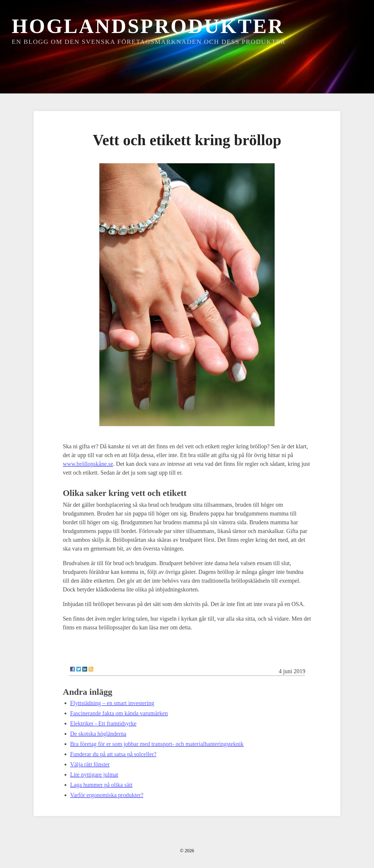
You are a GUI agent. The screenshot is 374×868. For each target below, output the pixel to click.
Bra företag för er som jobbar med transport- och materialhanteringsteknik (157, 744)
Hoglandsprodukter (148, 26)
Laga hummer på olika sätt (101, 785)
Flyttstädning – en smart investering (112, 703)
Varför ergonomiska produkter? (107, 795)
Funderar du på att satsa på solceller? (113, 754)
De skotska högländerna (98, 734)
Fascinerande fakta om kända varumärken (119, 713)
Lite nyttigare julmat (94, 775)
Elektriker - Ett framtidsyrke (103, 723)
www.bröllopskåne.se (88, 464)
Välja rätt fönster (90, 764)
